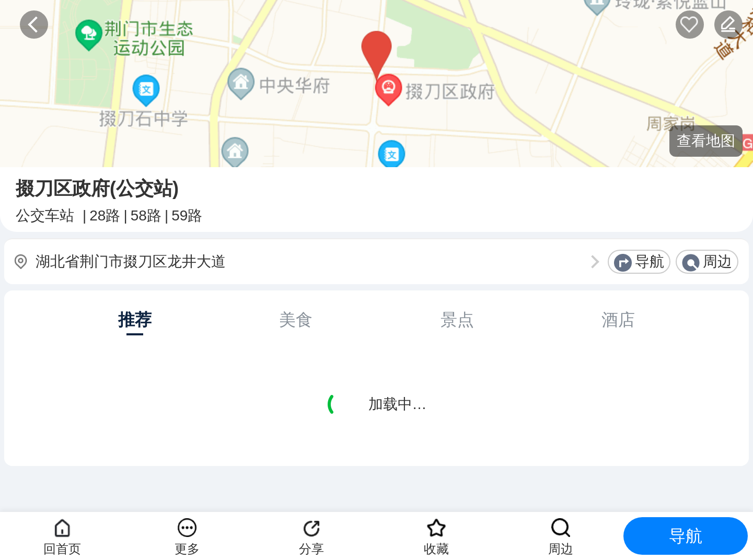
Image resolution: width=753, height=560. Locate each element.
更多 (187, 549)
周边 (717, 261)
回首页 (62, 549)
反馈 (728, 25)
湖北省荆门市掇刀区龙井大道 (131, 261)
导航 (650, 261)
